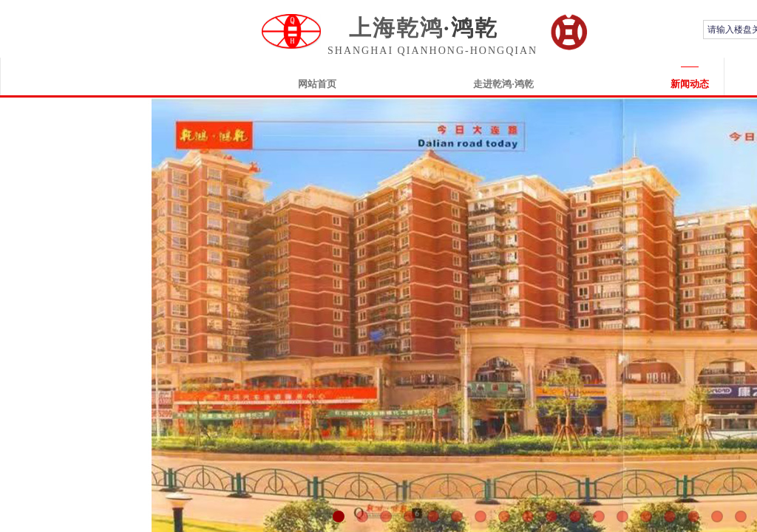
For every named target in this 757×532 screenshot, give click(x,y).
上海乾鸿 (396, 28)
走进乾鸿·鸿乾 (503, 84)
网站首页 (317, 84)
